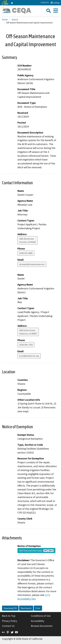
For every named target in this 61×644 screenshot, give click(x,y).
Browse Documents (42, 626)
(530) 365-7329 (26, 345)
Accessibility (38, 621)
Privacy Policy (10, 621)
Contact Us (45, 2)
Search (15, 19)
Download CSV (10, 608)
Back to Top (9, 616)
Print (38, 608)
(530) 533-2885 (26, 253)
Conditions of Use (41, 616)
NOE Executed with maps (36, 551)
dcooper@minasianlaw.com (32, 264)
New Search (26, 608)
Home (5, 19)
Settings (55, 3)
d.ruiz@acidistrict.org (29, 356)
